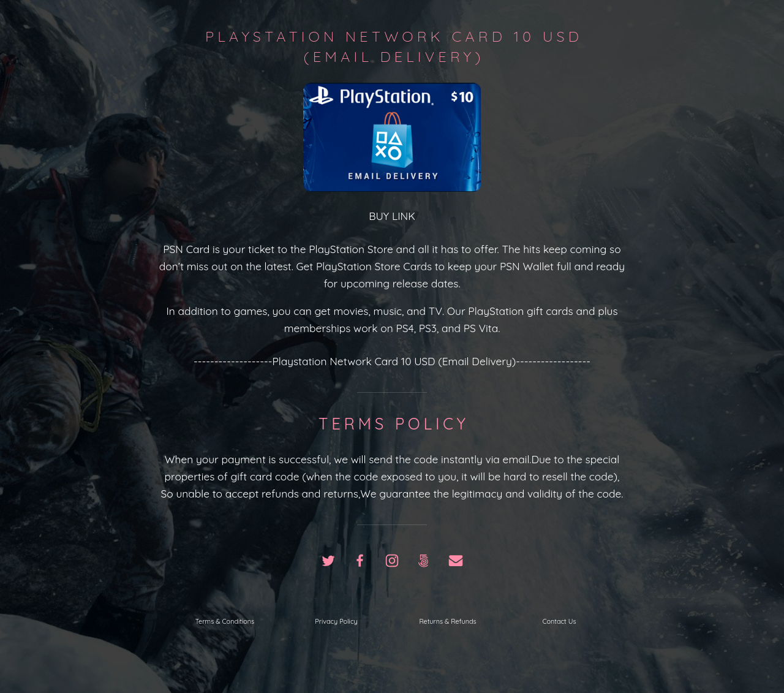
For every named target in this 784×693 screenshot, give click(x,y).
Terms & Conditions (225, 621)
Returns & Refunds (447, 621)
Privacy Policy (336, 621)
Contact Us (559, 621)
